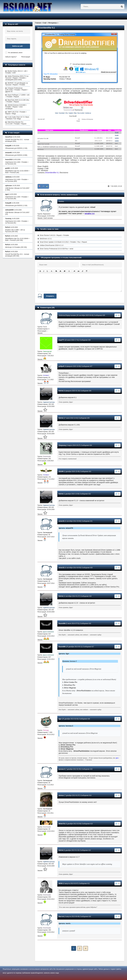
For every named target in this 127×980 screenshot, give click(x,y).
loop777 (61, 340)
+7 (43, 186)
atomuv (61, 795)
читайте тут (90, 213)
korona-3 (62, 769)
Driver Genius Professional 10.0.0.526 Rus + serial (56, 249)
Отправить (50, 296)
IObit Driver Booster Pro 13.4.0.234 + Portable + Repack (16, 123)
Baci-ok (61, 916)
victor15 (61, 521)
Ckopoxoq (62, 445)
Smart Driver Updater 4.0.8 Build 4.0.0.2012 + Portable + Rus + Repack (63, 242)
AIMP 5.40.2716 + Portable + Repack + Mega (16, 113)
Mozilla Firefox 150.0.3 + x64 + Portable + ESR (17, 72)
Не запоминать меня (15, 53)
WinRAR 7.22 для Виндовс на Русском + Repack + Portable (17, 84)
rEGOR (61, 472)
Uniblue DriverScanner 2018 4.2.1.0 (52, 245)
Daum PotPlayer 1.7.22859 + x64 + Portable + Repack (17, 96)
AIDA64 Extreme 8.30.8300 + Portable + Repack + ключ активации (16, 107)
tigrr (60, 719)
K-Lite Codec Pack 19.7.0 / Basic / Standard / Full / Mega (17, 118)
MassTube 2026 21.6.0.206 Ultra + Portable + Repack (17, 101)
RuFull (61, 391)
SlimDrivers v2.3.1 (46, 239)
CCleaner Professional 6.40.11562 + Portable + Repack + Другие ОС (17, 90)
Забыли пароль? (11, 57)
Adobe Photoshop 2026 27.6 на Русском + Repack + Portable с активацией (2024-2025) (17, 78)
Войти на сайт (18, 46)
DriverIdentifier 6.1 (52, 173)
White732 (62, 824)
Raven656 (62, 623)
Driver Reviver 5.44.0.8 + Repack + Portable (54, 235)
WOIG (61, 883)
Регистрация (26, 57)
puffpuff (61, 366)
